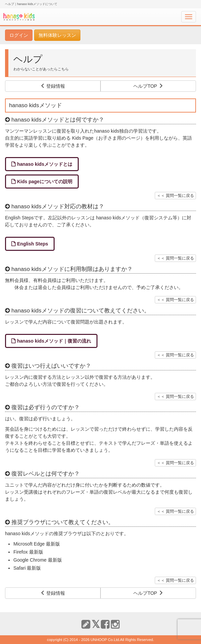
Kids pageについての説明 (45, 182)
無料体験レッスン (57, 35)
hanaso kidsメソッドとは (45, 164)
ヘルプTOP (148, 86)
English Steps (33, 244)
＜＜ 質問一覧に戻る (175, 196)
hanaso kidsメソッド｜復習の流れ (54, 341)
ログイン (19, 35)
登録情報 (53, 86)
